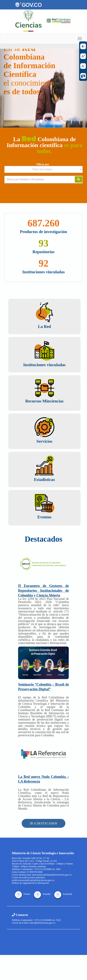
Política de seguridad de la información (30, 883)
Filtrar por (43, 164)
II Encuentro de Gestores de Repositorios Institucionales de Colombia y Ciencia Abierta (43, 591)
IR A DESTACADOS (43, 823)
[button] (6, 88)
